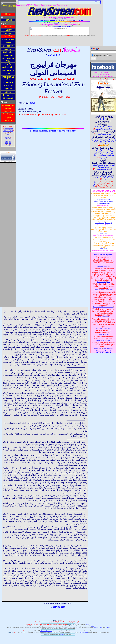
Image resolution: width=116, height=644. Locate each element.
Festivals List (53, 55)
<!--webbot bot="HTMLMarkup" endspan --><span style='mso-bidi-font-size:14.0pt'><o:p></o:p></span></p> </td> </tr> (8, 153)
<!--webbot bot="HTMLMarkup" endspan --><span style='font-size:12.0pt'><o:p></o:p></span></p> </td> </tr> (103, 199)
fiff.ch (33, 103)
